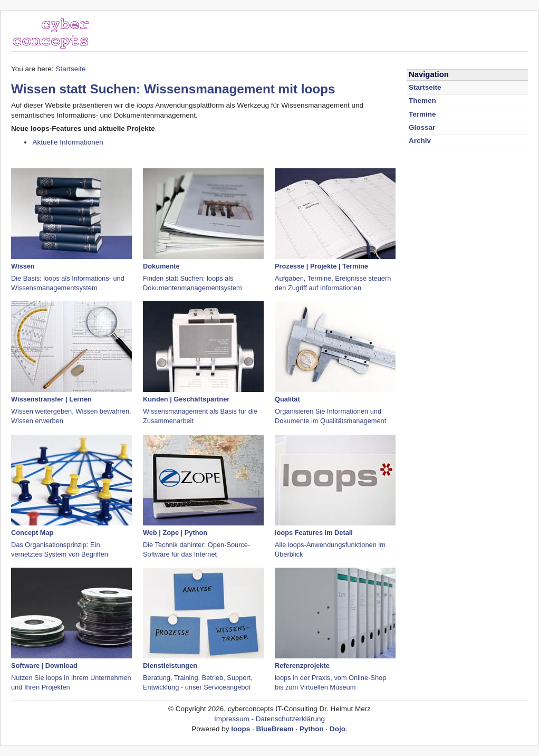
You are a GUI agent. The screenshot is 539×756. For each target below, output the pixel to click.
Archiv (420, 141)
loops (240, 729)
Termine (422, 114)
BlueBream (275, 729)
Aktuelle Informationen (68, 142)
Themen (422, 101)
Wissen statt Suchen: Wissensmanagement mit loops (173, 89)
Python (312, 729)
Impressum (232, 719)
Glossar (422, 127)
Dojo (338, 729)
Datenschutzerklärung (290, 719)
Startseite (70, 69)
